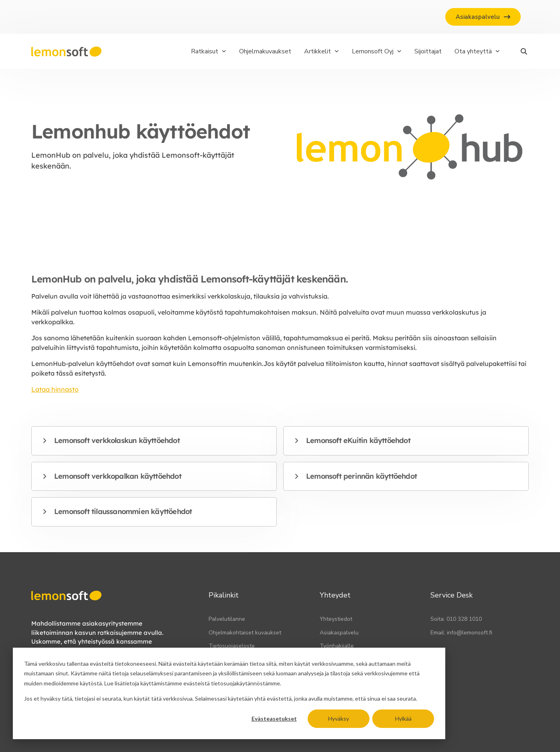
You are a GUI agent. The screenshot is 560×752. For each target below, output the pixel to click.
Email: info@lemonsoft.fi (461, 633)
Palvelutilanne (227, 619)
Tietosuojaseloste (232, 646)
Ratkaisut (209, 51)
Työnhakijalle (337, 646)
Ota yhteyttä (477, 51)
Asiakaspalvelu (339, 633)
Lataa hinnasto (55, 389)
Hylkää (403, 718)
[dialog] (229, 693)
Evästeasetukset (274, 718)
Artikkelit (322, 51)
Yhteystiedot (336, 619)
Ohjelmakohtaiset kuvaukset (245, 633)
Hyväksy (339, 718)
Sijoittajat (428, 51)
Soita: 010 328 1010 (456, 619)
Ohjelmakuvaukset (265, 51)
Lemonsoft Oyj (377, 51)
